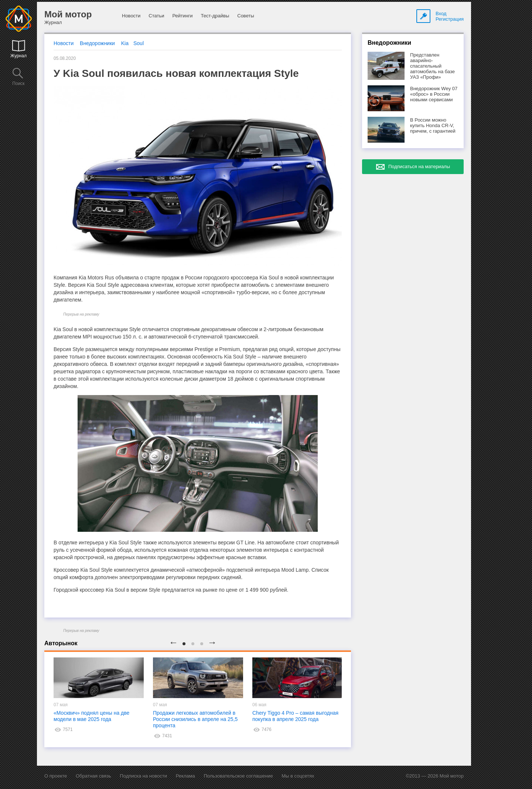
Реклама (185, 776)
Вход (441, 13)
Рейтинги (182, 16)
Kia (125, 43)
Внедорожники (97, 43)
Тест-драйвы (215, 16)
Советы (245, 16)
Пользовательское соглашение (238, 776)
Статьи (156, 16)
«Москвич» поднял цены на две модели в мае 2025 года (91, 716)
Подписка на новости (143, 776)
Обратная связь (93, 776)
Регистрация (450, 19)
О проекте (56, 776)
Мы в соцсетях (298, 776)
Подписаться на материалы (419, 166)
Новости (131, 16)
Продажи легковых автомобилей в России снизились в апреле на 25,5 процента (195, 719)
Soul (139, 43)
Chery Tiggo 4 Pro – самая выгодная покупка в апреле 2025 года (295, 716)
